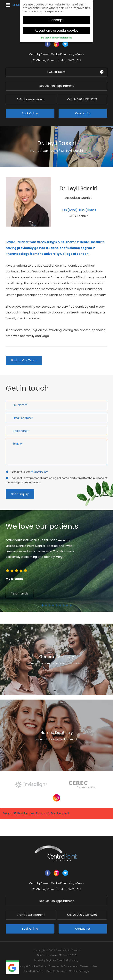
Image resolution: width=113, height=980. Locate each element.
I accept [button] (57, 20)
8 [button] (67, 605)
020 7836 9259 (83, 99)
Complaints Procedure (63, 966)
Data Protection (56, 971)
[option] (56, 560)
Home (35, 151)
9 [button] (71, 605)
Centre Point (59, 54)
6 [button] (60, 605)
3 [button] (50, 605)
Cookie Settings (79, 971)
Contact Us (83, 113)
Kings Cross (76, 54)
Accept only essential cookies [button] (56, 31)
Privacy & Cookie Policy (31, 966)
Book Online (30, 113)
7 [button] (64, 605)
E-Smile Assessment (30, 99)
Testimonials (20, 594)
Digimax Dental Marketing (62, 960)
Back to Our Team (24, 360)
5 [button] (57, 605)
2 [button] (46, 605)
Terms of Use (89, 966)
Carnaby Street (39, 54)
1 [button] (43, 605)
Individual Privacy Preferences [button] (57, 38)
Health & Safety (34, 971)
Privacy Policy (39, 472)
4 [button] (53, 605)
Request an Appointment (57, 86)
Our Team (50, 151)
